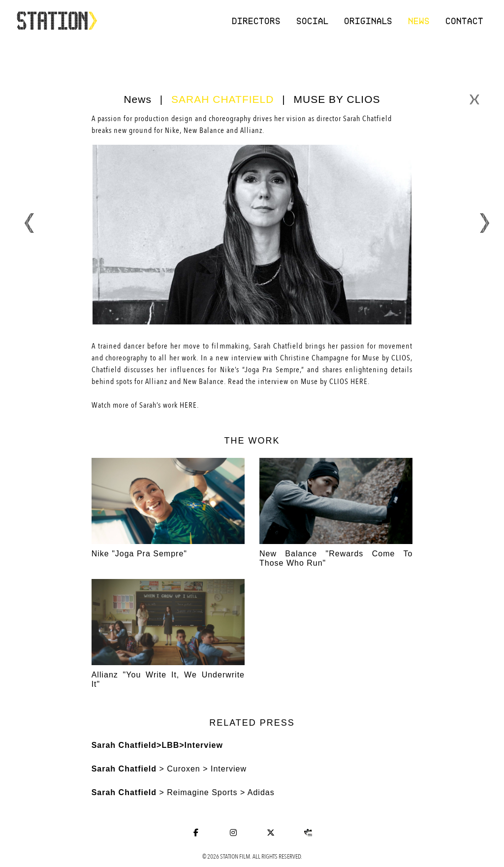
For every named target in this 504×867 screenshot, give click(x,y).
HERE (359, 382)
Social (313, 21)
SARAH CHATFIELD (222, 99)
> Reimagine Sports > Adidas (183, 792)
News (419, 21)
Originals (369, 21)
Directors (257, 21)
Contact (465, 21)
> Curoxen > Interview (169, 769)
